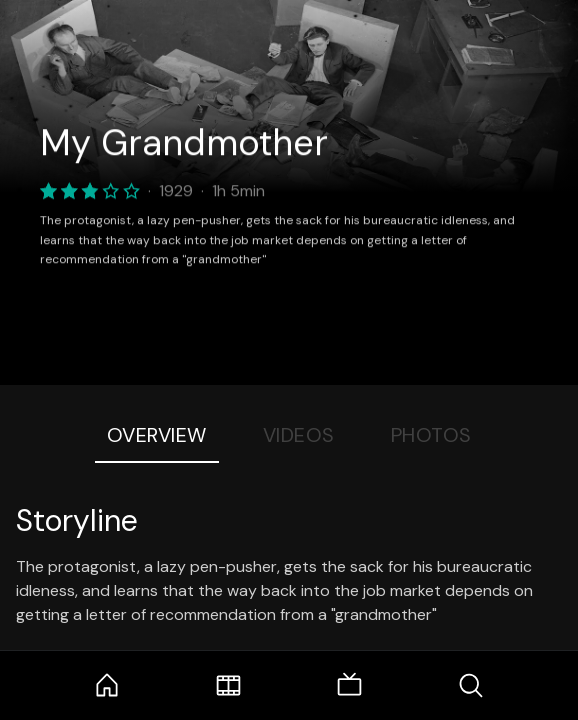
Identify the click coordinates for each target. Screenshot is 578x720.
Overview (157, 435)
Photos (431, 435)
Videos (299, 435)
